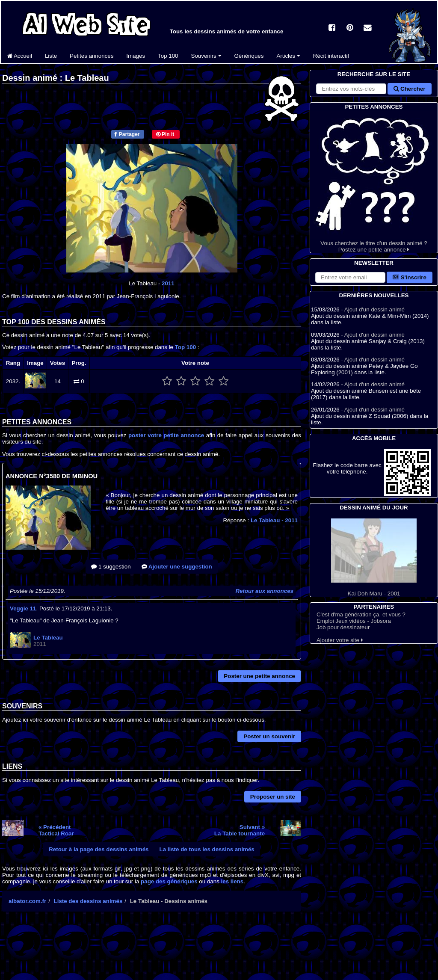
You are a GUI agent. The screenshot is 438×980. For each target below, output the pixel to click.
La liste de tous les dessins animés (207, 849)
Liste (51, 56)
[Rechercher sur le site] (351, 89)
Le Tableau (274, 520)
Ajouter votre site (340, 640)
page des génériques (169, 881)
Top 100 (168, 56)
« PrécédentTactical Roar (56, 830)
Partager (127, 134)
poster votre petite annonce (166, 435)
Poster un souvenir (269, 736)
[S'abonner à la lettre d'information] (350, 277)
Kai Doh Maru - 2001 (374, 558)
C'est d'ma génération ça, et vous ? (361, 614)
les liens (232, 881)
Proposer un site (273, 797)
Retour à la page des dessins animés (99, 849)
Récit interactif (331, 56)
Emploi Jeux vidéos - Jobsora (354, 621)
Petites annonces (92, 56)
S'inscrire (410, 277)
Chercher (409, 89)
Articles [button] (288, 56)
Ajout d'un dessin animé (374, 309)
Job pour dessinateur (343, 627)
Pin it (165, 134)
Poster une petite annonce (259, 676)
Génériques (249, 56)
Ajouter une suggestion (177, 567)
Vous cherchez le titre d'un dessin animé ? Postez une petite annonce (374, 182)
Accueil (20, 56)
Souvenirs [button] (206, 56)
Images (136, 56)
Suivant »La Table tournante (240, 830)
